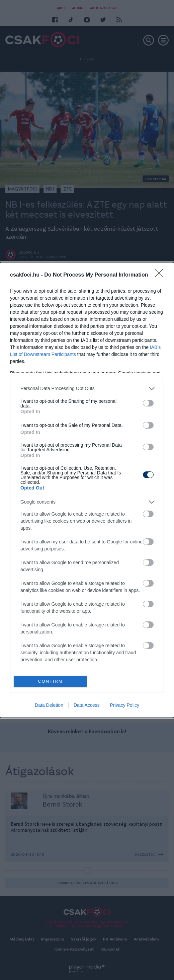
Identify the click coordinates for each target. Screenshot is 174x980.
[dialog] (87, 490)
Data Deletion (49, 705)
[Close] (161, 275)
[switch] (148, 403)
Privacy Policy (125, 705)
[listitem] (87, 389)
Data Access (87, 705)
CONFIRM (50, 682)
